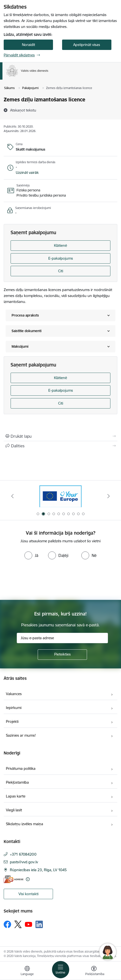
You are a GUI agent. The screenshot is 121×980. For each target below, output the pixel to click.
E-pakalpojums (61, 258)
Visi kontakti (28, 894)
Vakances (14, 694)
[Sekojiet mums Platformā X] (18, 924)
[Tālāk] (109, 496)
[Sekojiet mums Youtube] (29, 924)
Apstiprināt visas (87, 45)
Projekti (12, 721)
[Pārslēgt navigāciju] (61, 970)
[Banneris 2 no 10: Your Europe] (60, 496)
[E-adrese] (14, 879)
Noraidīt (28, 45)
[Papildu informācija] (28, 879)
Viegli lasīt (14, 810)
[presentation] (41, 580)
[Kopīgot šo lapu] (60, 446)
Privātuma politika (21, 768)
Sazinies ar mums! (21, 735)
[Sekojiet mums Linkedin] (39, 924)
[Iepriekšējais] (12, 496)
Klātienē (60, 245)
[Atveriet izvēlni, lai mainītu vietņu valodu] (27, 971)
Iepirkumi (14, 708)
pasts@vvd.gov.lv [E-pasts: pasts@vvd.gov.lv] (24, 862)
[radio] (31, 555)
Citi (61, 271)
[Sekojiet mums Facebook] (7, 924)
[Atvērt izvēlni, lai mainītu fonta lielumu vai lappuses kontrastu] (94, 971)
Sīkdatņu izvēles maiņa (25, 824)
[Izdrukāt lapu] (60, 436)
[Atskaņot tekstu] (23, 110)
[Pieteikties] (62, 655)
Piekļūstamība (17, 782)
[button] (27, 173)
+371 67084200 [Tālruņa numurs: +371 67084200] (23, 854)
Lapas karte (16, 796)
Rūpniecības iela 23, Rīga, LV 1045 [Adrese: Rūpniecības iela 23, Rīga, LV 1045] (38, 870)
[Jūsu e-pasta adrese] (62, 638)
